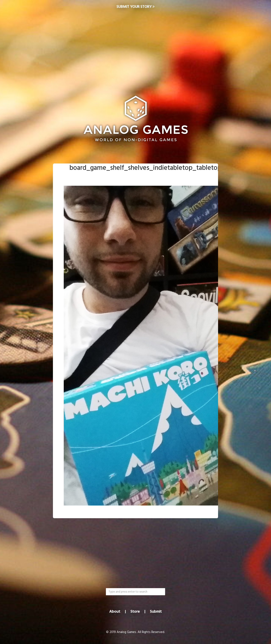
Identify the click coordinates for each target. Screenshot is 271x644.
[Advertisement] (135, 48)
